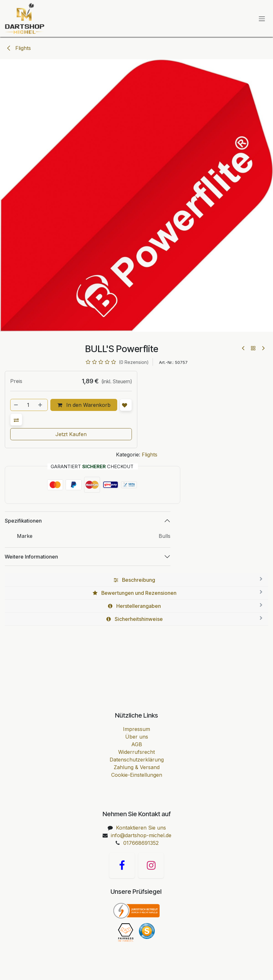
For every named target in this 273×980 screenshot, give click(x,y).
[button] (16, 420)
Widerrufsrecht (136, 752)
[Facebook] (122, 865)
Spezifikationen (23, 521)
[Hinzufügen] (41, 405)
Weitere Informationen (31, 557)
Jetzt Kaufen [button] (71, 434)
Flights (18, 48)
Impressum (136, 729)
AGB (137, 744)
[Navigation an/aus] (262, 18)
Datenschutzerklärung (137, 760)
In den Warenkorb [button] (84, 405)
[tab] (136, 580)
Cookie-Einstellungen (137, 775)
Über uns (137, 737)
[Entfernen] (16, 405)
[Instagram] (151, 865)
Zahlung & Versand (137, 767)
